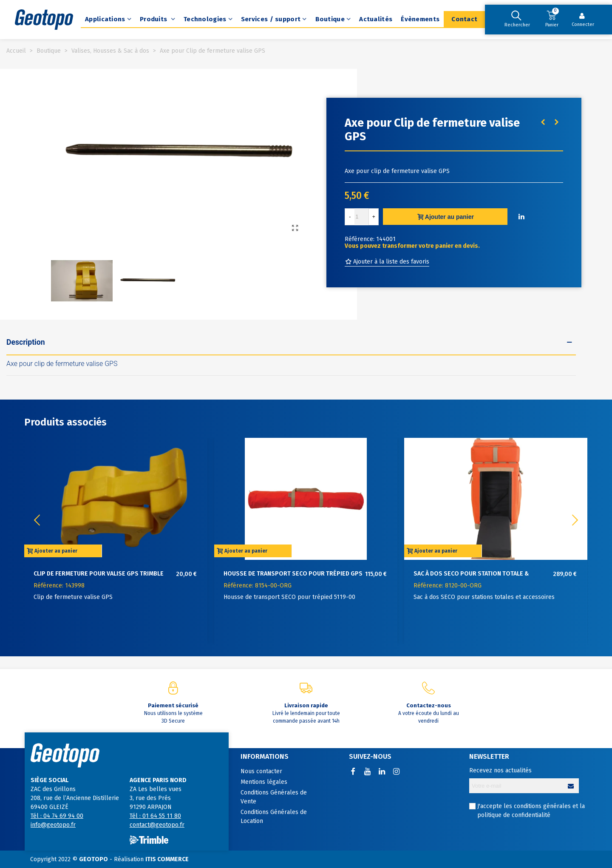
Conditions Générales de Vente (274, 797)
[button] (575, 520)
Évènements (420, 19)
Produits (154, 19)
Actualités (376, 19)
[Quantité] (362, 217)
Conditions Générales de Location (274, 817)
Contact (464, 19)
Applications (105, 19)
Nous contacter (261, 771)
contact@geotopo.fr (157, 825)
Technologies (205, 19)
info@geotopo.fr (53, 825)
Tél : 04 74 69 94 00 (57, 816)
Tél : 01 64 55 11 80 (155, 816)
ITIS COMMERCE (167, 859)
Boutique (330, 19)
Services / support (271, 19)
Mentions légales (264, 782)
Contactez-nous (429, 705)
